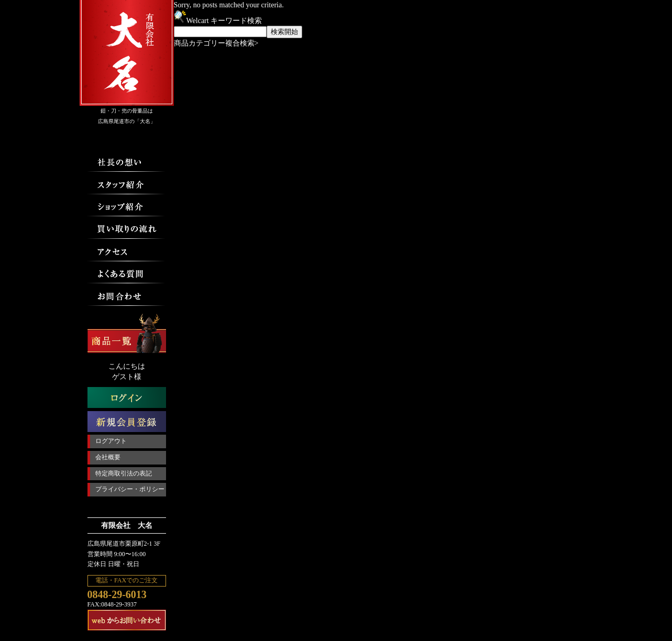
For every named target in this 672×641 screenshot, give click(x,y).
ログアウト (111, 441)
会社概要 (108, 457)
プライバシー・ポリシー (130, 489)
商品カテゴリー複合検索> (216, 43)
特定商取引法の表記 (124, 473)
